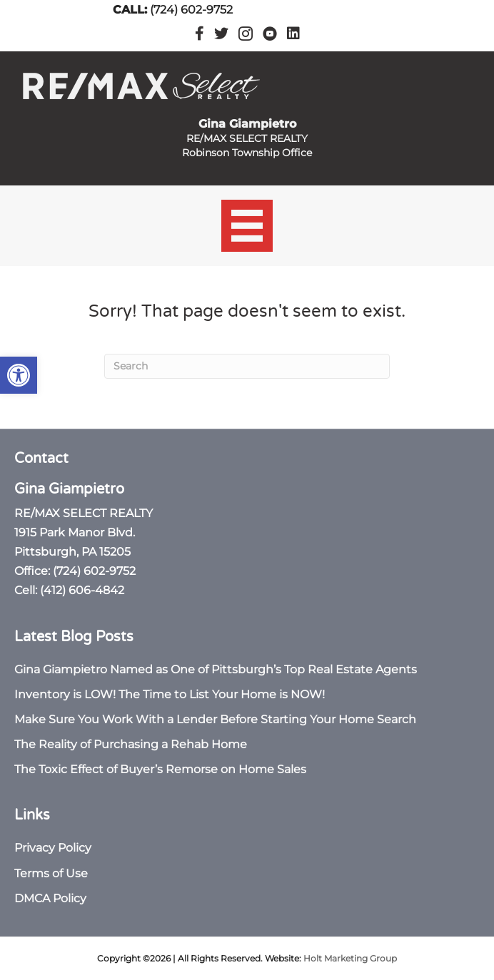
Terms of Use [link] (51, 873)
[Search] (247, 366)
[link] (19, 375)
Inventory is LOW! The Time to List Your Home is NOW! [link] (170, 694)
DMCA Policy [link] (50, 898)
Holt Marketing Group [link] (350, 958)
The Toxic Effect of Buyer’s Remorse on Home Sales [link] (160, 769)
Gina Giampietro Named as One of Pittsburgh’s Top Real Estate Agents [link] (216, 669)
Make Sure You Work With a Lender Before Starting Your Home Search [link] (215, 719)
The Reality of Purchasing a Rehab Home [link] (131, 744)
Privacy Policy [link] (53, 848)
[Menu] (247, 226)
